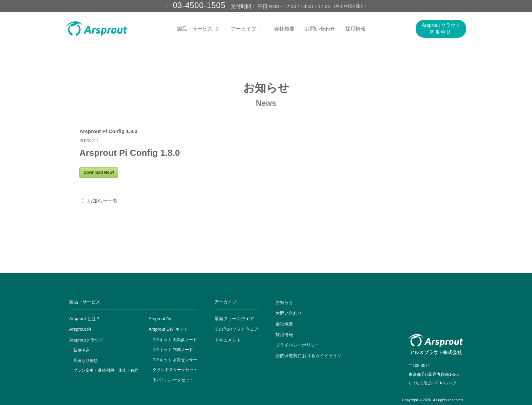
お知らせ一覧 (99, 201)
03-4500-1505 (199, 6)
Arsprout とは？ (85, 319)
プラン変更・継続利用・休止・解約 (106, 370)
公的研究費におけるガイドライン (309, 356)
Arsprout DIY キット (168, 329)
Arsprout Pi (80, 329)
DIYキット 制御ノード (173, 350)
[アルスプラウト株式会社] (96, 29)
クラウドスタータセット (175, 370)
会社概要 (284, 29)
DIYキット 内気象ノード (175, 340)
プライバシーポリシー (298, 345)
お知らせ (284, 302)
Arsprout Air (160, 319)
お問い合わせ (320, 29)
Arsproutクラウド (86, 340)
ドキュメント (228, 340)
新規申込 (81, 350)
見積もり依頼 (85, 361)
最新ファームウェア (234, 319)
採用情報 (356, 29)
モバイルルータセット (173, 380)
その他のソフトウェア (236, 329)
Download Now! (99, 172)
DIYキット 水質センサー (175, 360)
